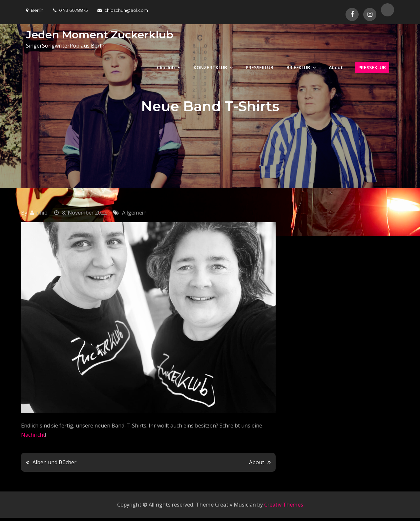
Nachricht (33, 435)
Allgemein (134, 213)
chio (42, 213)
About (336, 67)
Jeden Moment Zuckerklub (100, 35)
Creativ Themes (284, 505)
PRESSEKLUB (260, 67)
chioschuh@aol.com (123, 10)
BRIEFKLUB (298, 67)
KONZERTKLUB (210, 67)
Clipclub (166, 67)
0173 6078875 (70, 10)
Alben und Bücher (54, 462)
